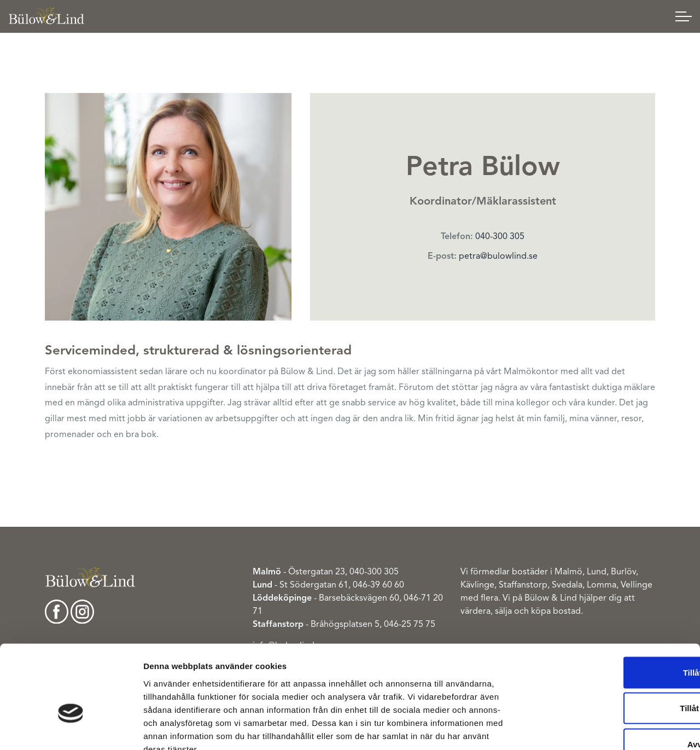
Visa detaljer (592, 728)
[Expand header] (684, 16)
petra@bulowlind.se (498, 256)
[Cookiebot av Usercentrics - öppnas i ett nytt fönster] (71, 729)
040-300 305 (500, 236)
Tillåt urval (609, 643)
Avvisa (609, 678)
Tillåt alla (609, 606)
